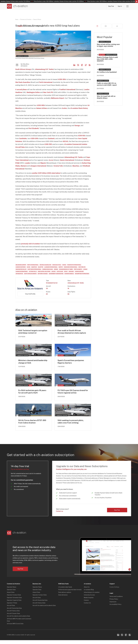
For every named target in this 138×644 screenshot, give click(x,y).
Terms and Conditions (116, 600)
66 (68, 297)
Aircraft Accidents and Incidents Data (18, 620)
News (38, 6)
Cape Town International (34, 273)
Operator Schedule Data (14, 601)
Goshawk (51, 142)
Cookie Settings (114, 591)
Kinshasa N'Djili (57, 268)
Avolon (64, 112)
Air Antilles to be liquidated (107, 75)
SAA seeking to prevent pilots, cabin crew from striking (71, 425)
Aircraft (73, 6)
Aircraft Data (11, 609)
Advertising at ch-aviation (92, 596)
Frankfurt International (67, 93)
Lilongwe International (38, 169)
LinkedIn (74, 68)
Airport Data (11, 596)
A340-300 (48, 148)
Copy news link (86, 68)
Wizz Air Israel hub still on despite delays (106, 100)
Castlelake (23, 142)
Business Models (69, 277)
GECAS (65, 145)
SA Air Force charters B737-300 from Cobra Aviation (33, 425)
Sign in (120, 6)
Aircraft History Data (13, 615)
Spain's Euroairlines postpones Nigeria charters (71, 365)
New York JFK (48, 96)
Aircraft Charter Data (13, 617)
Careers (86, 604)
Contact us (60, 515)
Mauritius (76, 169)
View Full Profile (30, 297)
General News (37, 20)
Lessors (62, 6)
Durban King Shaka (48, 273)
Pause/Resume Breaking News (137, 1)
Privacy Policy (114, 603)
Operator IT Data (12, 607)
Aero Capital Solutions (44, 275)
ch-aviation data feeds (65, 591)
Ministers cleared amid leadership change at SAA (33, 365)
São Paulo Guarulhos (23, 86)
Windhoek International (71, 270)
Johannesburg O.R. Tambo (44, 73)
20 (47, 297)
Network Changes (43, 277)
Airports (85, 6)
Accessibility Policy (115, 608)
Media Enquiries (89, 601)
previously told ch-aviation (30, 247)
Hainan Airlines (42, 112)
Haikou (64, 268)
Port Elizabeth (34, 132)
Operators (50, 6)
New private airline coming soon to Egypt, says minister (108, 49)
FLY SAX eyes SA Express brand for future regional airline (72, 395)
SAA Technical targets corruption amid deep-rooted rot (33, 335)
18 (68, 292)
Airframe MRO (98, 6)
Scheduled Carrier (52, 286)
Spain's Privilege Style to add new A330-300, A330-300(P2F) (107, 62)
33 (47, 292)
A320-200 (34, 142)
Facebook (82, 68)
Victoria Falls (58, 169)
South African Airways (23, 73)
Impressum (113, 605)
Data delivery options (65, 596)
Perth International (46, 86)
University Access (89, 599)
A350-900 (41, 109)
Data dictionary (63, 599)
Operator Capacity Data (14, 604)
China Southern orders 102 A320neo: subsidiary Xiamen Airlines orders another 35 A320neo (63, 1)
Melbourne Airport (58, 101)
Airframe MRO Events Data (15, 627)
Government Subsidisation (56, 277)
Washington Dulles (33, 96)
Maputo (43, 166)
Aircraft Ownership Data (14, 612)
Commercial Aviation (26, 20)
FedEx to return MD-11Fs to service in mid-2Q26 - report (107, 87)
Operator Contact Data (14, 599)
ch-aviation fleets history (79, 112)
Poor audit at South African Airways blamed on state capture (72, 335)
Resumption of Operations (82, 277)
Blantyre (24, 169)
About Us (87, 591)
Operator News (12, 591)
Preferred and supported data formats (70, 593)
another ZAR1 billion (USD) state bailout (46, 176)
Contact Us (87, 607)
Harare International (67, 163)
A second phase (21, 93)
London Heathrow (21, 270)
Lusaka (27, 166)
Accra (51, 163)
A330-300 (62, 83)
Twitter (122, 639)
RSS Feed (90, 68)
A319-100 (81, 139)
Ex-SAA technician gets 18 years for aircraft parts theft (33, 395)
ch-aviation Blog (89, 593)
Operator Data (11, 593)
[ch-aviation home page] (17, 6)
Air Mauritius (19, 277)
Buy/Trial (111, 6)
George (77, 129)
